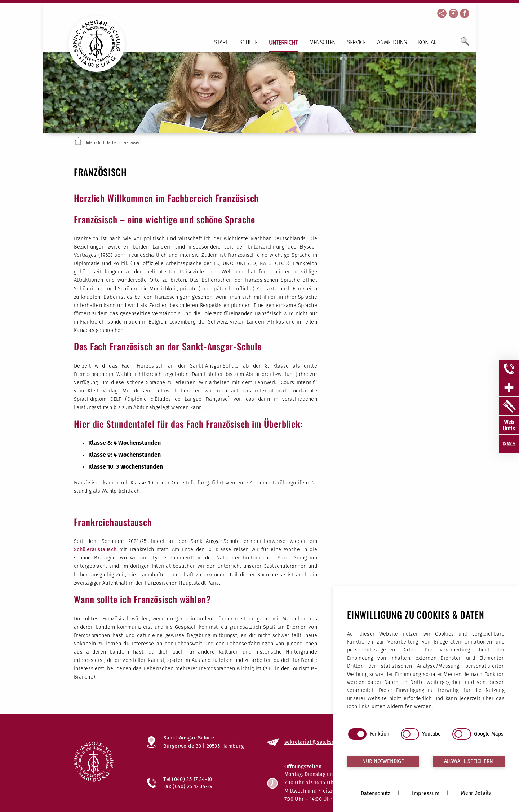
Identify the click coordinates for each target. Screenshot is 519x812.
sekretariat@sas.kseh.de (315, 742)
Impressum (432, 774)
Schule (248, 42)
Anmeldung (392, 42)
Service (356, 42)
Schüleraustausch (97, 550)
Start (221, 42)
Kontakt (429, 42)
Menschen (322, 42)
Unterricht (283, 42)
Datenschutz (430, 783)
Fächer (112, 143)
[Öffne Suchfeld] (465, 44)
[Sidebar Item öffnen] (509, 369)
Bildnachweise (428, 792)
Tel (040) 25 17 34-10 (188, 779)
